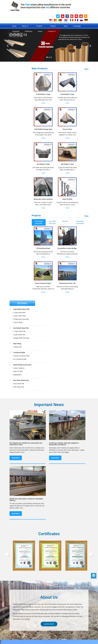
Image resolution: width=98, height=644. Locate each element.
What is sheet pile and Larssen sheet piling (47, 461)
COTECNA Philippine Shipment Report (25, 578)
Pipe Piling (17, 110)
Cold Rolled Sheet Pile (21, 76)
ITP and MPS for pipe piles (21, 585)
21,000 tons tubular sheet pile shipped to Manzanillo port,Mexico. (48, 246)
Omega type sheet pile (21, 86)
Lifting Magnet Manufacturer (74, 633)
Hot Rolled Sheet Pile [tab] (56, 153)
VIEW (44, 103)
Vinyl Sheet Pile (19, 150)
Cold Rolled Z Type (57, 95)
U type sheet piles (19, 79)
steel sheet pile (37, 628)
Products (40, 26)
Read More (16, 263)
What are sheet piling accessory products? (47, 472)
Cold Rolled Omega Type (70, 95)
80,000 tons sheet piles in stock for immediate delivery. (76, 245)
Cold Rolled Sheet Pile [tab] (44, 153)
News (66, 26)
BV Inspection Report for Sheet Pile (24, 583)
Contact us (52, 31)
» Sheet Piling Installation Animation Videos (25, 607)
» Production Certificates (19, 594)
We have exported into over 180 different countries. (30, 425)
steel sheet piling (50, 628)
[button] (7, 45)
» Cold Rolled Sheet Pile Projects (22, 604)
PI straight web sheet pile (41, 479)
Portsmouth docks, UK (83, 179)
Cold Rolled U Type (44, 95)
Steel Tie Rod (83, 129)
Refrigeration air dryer (56, 633)
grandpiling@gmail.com (43, 618)
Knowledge (77, 26)
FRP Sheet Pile (19, 154)
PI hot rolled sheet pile (40, 476)
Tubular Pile (17, 114)
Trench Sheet (83, 94)
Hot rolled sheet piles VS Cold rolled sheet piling (49, 465)
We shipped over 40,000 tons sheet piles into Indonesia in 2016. (20, 246)
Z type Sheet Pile (19, 101)
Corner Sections (19, 135)
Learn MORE (49, 375)
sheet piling (27, 628)
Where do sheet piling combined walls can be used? (50, 469)
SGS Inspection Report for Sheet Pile (25, 581)
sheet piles (17, 628)
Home (14, 26)
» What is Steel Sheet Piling (20, 599)
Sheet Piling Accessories (22, 131)
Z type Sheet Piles (20, 82)
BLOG (21, 630)
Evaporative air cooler (39, 633)
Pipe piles (14, 630)
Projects (54, 26)
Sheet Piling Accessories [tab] (81, 153)
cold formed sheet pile (81, 628)
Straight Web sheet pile (21, 105)
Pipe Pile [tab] (67, 151)
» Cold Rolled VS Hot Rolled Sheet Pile (24, 602)
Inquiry (40, 31)
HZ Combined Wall (20, 126)
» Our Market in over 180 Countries (23, 597)
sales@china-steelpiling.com (25, 618)
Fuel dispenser (25, 633)
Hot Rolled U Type (44, 130)
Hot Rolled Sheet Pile (21, 95)
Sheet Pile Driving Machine (22, 432)
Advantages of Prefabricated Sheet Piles (26, 428)
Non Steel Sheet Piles (21, 147)
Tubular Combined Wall (21, 123)
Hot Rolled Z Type (57, 130)
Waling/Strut (18, 141)
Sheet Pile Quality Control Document (25, 588)
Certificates (29, 31)
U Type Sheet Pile (20, 98)
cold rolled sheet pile (64, 628)
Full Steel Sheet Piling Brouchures (24, 576)
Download (16, 31)
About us (26, 26)
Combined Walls (19, 119)
